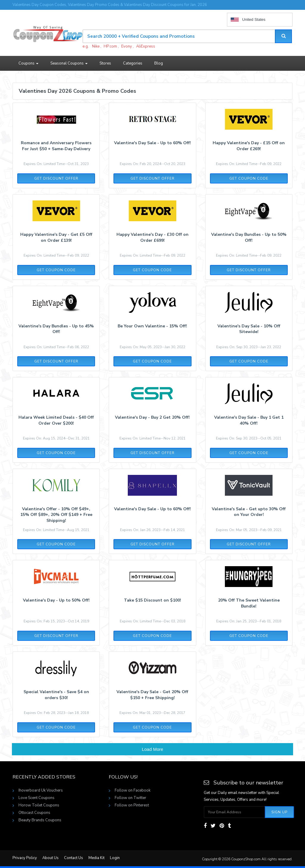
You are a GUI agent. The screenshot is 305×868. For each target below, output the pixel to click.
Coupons (28, 63)
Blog (159, 63)
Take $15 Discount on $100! (152, 600)
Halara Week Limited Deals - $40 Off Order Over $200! (56, 420)
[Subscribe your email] (235, 812)
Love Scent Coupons (36, 798)
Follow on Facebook (133, 790)
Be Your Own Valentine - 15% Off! (152, 326)
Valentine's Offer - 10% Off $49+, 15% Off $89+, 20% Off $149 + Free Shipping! (56, 515)
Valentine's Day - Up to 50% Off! (56, 600)
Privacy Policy (25, 858)
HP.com (110, 46)
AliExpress (146, 46)
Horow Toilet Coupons (39, 805)
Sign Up (279, 812)
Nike (96, 46)
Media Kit (97, 858)
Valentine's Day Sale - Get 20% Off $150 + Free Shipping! (152, 695)
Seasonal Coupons (69, 63)
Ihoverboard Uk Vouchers (41, 790)
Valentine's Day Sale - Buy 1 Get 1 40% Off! (249, 420)
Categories (133, 63)
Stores (105, 63)
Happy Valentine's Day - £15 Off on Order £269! (249, 146)
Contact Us (74, 858)
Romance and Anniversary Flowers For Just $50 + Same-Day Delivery (56, 146)
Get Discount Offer (56, 178)
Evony (127, 46)
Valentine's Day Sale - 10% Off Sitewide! (249, 329)
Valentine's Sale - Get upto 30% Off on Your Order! (249, 512)
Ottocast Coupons (34, 813)
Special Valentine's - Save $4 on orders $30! (56, 695)
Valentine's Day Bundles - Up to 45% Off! (56, 329)
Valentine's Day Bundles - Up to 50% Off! (249, 237)
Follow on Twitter (130, 798)
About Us (50, 858)
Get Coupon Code (249, 178)
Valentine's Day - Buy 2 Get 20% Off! (152, 417)
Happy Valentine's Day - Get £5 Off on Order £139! (56, 237)
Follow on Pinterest (132, 805)
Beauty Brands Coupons (40, 820)
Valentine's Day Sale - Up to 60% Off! (152, 143)
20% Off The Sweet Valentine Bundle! (249, 603)
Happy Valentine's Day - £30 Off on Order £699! (152, 237)
